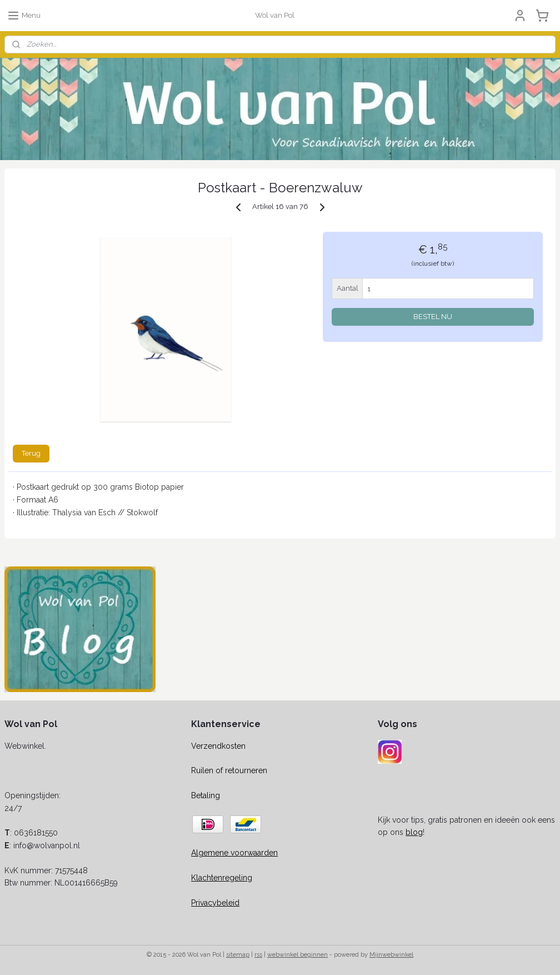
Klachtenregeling (222, 878)
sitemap (238, 955)
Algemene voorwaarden (234, 853)
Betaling (206, 795)
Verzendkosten (218, 746)
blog (414, 832)
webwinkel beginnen (297, 955)
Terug (31, 453)
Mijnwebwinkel (391, 955)
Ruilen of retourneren (229, 770)
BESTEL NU (433, 317)
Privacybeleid (215, 903)
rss (258, 955)
